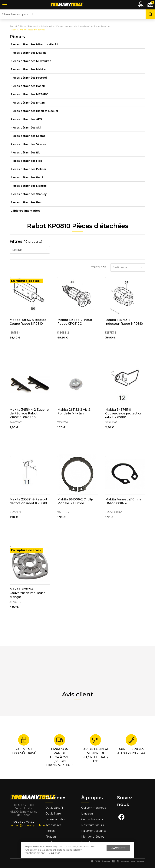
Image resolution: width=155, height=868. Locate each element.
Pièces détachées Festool (29, 78)
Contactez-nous (92, 819)
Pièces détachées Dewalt (28, 53)
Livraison (87, 814)
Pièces (50, 831)
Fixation (51, 837)
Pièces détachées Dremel (28, 136)
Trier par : (99, 267)
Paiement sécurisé (94, 831)
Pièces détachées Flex (26, 161)
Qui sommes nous (94, 808)
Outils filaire (53, 814)
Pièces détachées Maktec (29, 186)
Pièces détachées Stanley (29, 194)
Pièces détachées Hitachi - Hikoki (34, 44)
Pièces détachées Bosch (28, 86)
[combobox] (30, 250)
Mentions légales (93, 837)
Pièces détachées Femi (27, 177)
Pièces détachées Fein (26, 202)
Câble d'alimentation (25, 211)
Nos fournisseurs (92, 825)
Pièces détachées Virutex (28, 144)
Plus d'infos (53, 853)
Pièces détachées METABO (29, 94)
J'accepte (118, 848)
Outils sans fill (54, 808)
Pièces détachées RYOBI (28, 103)
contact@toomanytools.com (29, 825)
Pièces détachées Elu (25, 153)
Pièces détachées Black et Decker (34, 111)
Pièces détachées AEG (26, 119)
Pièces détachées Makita (28, 69)
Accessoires (53, 825)
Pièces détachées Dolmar (28, 169)
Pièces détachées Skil (26, 128)
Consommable (55, 819)
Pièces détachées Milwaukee (31, 61)
